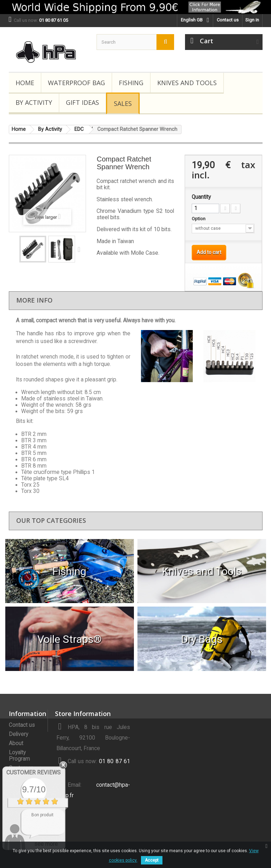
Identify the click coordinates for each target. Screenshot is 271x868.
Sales (123, 103)
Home (25, 83)
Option (199, 219)
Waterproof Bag (76, 83)
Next (81, 249)
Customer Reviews (33, 772)
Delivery (19, 734)
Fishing (131, 83)
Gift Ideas (82, 102)
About (16, 743)
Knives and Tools (187, 83)
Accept (152, 860)
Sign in (252, 20)
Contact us (228, 20)
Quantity (201, 197)
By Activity (34, 102)
